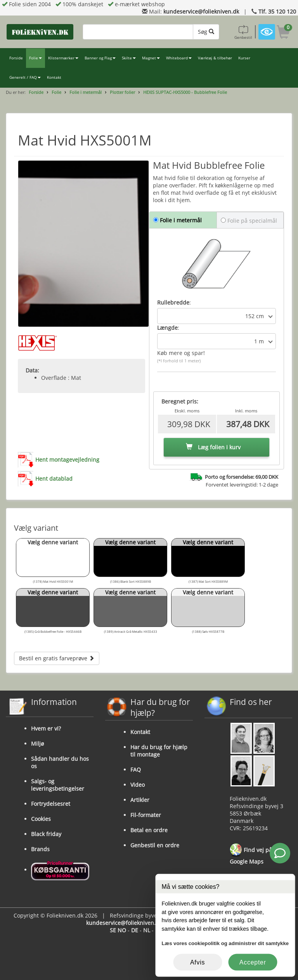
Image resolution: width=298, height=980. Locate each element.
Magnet (151, 58)
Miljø (37, 744)
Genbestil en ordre (155, 845)
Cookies (41, 819)
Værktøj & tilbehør (215, 58)
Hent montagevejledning (67, 460)
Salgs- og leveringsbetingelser (58, 785)
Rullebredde (173, 302)
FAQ (136, 770)
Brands (40, 849)
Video (138, 785)
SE (113, 930)
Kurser (244, 58)
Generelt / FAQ (25, 77)
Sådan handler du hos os (60, 762)
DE (135, 930)
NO (122, 930)
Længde (167, 328)
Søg (206, 32)
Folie (36, 58)
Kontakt (54, 77)
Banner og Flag (100, 58)
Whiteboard (179, 58)
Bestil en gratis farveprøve (57, 658)
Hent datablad (54, 479)
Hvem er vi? (46, 728)
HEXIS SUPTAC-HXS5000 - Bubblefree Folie (185, 92)
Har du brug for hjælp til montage (159, 751)
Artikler (140, 800)
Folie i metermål (86, 92)
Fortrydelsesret (51, 804)
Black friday (46, 834)
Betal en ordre (149, 830)
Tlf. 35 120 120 (277, 11)
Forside (16, 58)
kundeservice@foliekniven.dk (201, 11)
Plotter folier (122, 92)
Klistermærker (63, 58)
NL (147, 930)
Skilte (129, 58)
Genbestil (243, 32)
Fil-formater (146, 815)
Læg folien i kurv (213, 447)
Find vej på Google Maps (251, 854)
